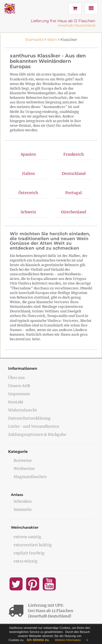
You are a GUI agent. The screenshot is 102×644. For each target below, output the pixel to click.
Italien (28, 174)
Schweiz (28, 212)
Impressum (19, 394)
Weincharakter (25, 527)
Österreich (28, 193)
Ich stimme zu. (38, 640)
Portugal (74, 193)
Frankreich (74, 154)
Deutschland (74, 174)
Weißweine (24, 469)
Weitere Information (68, 640)
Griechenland (74, 212)
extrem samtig (27, 537)
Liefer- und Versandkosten (34, 426)
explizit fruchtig (29, 553)
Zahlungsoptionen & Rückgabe (37, 434)
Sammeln (23, 509)
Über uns (16, 378)
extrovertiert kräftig (33, 545)
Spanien (28, 154)
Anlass (17, 495)
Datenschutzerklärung (29, 418)
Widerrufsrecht (23, 410)
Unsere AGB (19, 386)
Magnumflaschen (30, 477)
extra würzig (26, 561)
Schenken (23, 501)
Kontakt (16, 402)
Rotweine (23, 460)
